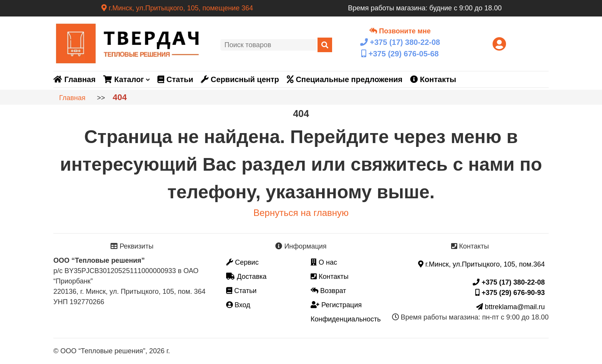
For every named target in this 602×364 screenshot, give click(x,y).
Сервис (242, 262)
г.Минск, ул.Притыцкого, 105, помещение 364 (177, 8)
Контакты (433, 79)
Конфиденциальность (346, 319)
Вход (238, 305)
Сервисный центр (240, 79)
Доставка (246, 277)
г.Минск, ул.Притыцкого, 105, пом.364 (481, 264)
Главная (74, 79)
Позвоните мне (400, 31)
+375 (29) (400, 54)
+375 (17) (400, 42)
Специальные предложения (345, 79)
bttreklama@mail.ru (510, 307)
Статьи (175, 79)
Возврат (328, 291)
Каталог (124, 79)
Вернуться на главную (301, 213)
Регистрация (336, 305)
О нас (324, 262)
